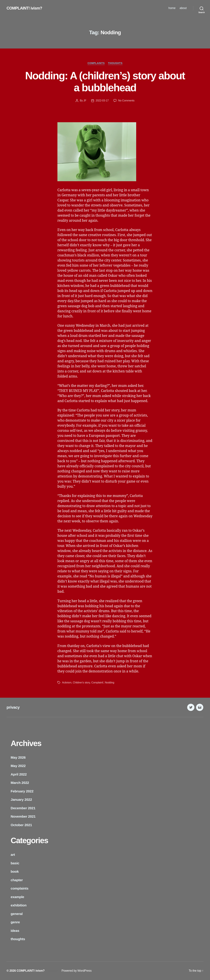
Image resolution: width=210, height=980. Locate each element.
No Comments (126, 101)
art (13, 855)
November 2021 (23, 816)
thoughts (115, 63)
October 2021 (21, 825)
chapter (17, 880)
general (17, 914)
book (15, 871)
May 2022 (18, 766)
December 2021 (23, 808)
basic (15, 863)
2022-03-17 (102, 101)
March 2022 (20, 783)
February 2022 (22, 791)
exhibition (19, 905)
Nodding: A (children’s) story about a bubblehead (105, 82)
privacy (13, 707)
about (183, 8)
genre (15, 922)
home (172, 8)
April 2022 (19, 774)
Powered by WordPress (77, 971)
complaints (96, 63)
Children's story (81, 683)
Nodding (110, 683)
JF (85, 101)
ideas (15, 931)
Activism (67, 683)
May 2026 (18, 757)
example (17, 897)
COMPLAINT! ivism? (24, 8)
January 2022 (21, 800)
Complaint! (97, 683)
